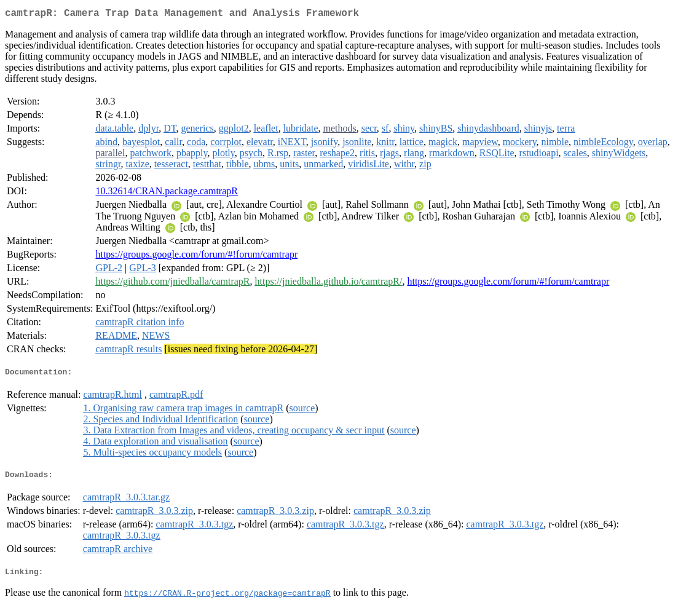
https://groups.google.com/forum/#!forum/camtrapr (196, 257)
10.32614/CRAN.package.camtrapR (167, 193)
